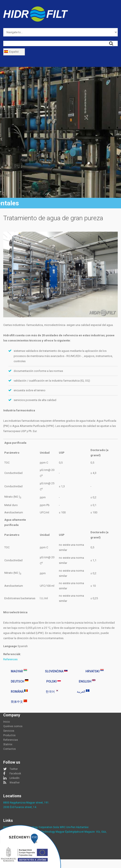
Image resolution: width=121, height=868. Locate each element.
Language (10, 646)
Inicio (6, 722)
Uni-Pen (71, 827)
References (10, 659)
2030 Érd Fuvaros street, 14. (20, 807)
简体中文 (19, 701)
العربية (83, 691)
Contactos (10, 749)
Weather (15, 783)
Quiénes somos (13, 726)
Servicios (9, 731)
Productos (9, 735)
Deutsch (20, 681)
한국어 (52, 691)
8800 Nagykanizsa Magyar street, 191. (26, 803)
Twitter (14, 769)
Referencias (11, 740)
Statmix (8, 744)
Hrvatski (95, 671)
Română (19, 691)
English (87, 681)
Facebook (15, 774)
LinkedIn (15, 778)
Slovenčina (56, 671)
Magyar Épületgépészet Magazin (75, 832)
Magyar (19, 671)
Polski (54, 681)
